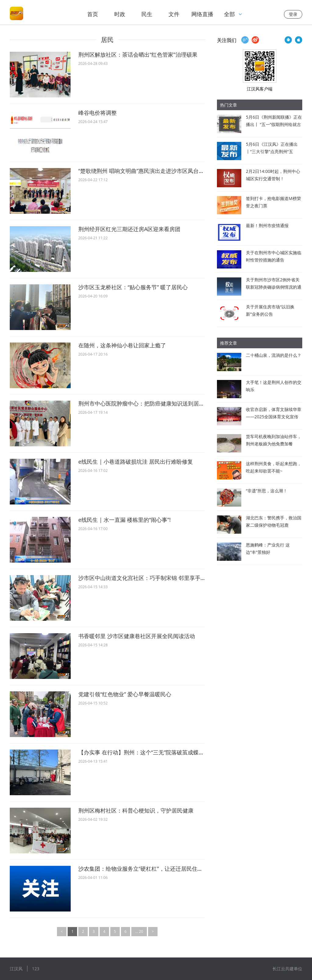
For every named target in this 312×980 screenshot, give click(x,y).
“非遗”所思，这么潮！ (267, 491)
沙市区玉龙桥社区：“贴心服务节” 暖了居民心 (133, 287)
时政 (120, 14)
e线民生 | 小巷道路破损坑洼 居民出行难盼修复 (136, 462)
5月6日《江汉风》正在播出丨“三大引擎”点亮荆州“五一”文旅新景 (272, 151)
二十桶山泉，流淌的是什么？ (274, 355)
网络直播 (202, 14)
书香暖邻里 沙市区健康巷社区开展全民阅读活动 (137, 636)
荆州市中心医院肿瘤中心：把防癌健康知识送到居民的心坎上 (152, 403)
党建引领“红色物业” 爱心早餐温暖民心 (125, 694)
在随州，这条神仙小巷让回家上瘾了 (122, 345)
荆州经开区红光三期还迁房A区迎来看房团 (129, 229)
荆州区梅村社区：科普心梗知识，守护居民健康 (136, 810)
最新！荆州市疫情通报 (267, 225)
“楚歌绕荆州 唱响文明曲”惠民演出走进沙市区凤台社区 (144, 171)
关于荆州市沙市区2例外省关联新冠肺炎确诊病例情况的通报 (274, 287)
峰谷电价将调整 (97, 113)
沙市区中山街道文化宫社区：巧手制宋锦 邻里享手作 (142, 578)
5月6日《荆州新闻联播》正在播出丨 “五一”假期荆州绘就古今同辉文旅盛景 (274, 124)
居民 (107, 40)
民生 (147, 14)
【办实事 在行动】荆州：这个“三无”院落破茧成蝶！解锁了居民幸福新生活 (169, 752)
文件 (174, 14)
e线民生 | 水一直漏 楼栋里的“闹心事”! (124, 520)
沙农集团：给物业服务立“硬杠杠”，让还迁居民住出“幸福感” (151, 869)
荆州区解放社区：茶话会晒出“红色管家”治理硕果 (138, 54)
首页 (93, 14)
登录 (293, 14)
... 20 (139, 931)
